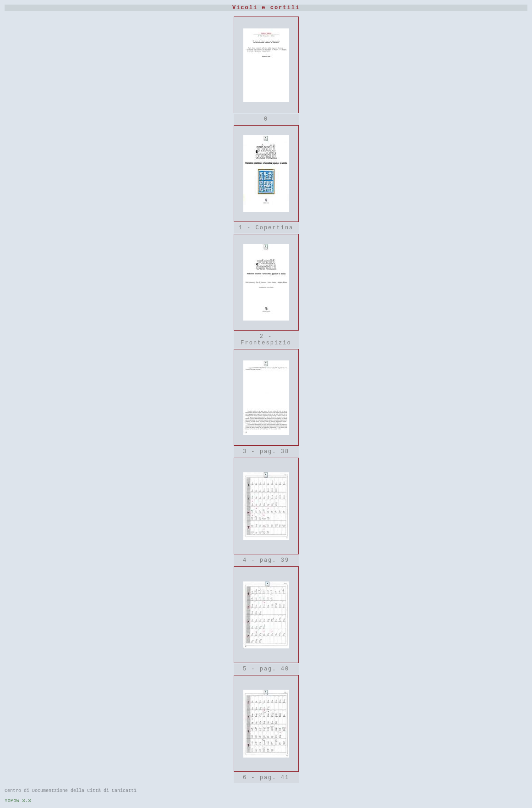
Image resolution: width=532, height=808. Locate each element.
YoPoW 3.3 (18, 801)
